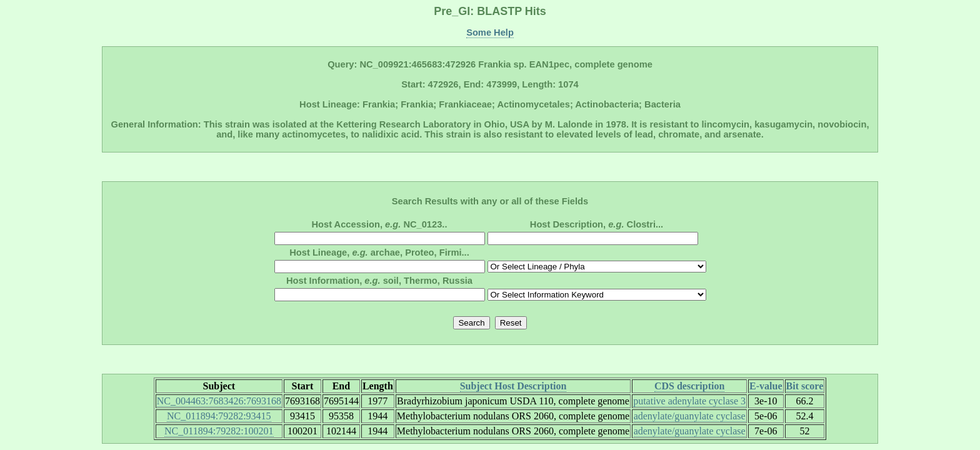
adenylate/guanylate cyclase (690, 416)
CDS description (689, 386)
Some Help (490, 32)
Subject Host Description (513, 386)
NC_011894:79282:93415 (219, 416)
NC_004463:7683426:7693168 (219, 401)
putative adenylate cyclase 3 (689, 401)
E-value (766, 386)
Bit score (805, 386)
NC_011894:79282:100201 (219, 431)
